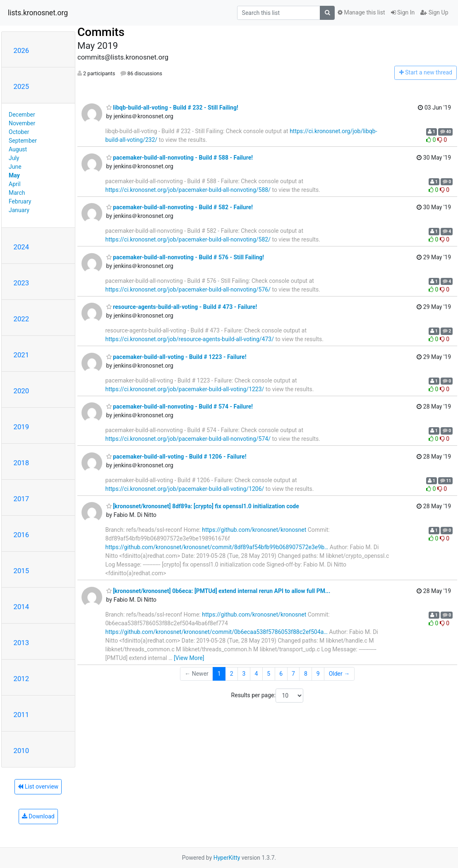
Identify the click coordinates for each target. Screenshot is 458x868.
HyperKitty (227, 858)
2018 (22, 463)
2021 (22, 355)
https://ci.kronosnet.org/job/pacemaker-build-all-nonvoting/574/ (188, 439)
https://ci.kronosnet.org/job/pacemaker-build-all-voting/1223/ (185, 389)
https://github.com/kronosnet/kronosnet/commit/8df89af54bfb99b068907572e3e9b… (217, 547)
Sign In (403, 12)
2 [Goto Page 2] (232, 674)
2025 (22, 86)
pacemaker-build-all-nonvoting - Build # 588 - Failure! (180, 158)
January (19, 210)
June (15, 167)
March (17, 193)
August (18, 149)
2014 (22, 607)
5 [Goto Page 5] (269, 674)
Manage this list (361, 12)
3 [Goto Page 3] (244, 674)
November (22, 123)
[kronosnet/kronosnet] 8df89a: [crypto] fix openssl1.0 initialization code (203, 506)
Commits (101, 32)
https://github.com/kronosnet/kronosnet (254, 530)
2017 (22, 499)
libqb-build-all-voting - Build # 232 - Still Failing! (172, 108)
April (15, 184)
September (23, 141)
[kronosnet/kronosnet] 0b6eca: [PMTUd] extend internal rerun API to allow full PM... (218, 591)
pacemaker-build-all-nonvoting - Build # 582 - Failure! (180, 207)
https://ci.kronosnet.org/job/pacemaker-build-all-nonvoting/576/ (188, 289)
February (20, 201)
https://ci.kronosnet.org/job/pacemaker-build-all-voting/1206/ (185, 489)
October (19, 132)
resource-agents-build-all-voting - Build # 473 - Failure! (182, 307)
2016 (22, 535)
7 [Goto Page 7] (293, 674)
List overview (38, 787)
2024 (22, 247)
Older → (339, 674)
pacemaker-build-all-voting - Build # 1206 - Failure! (176, 457)
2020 (22, 391)
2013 (22, 643)
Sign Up (434, 12)
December (22, 115)
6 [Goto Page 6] (281, 674)
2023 (22, 283)
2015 (22, 571)
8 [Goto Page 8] (306, 674)
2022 (22, 319)
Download (38, 816)
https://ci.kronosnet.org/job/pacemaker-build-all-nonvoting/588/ (188, 190)
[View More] (189, 658)
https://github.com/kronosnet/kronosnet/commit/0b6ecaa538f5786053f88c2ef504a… (217, 632)
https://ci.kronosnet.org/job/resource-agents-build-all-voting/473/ (190, 339)
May (14, 175)
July (14, 158)
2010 (22, 751)
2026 (22, 50)
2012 (22, 679)
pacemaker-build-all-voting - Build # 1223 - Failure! (176, 357)
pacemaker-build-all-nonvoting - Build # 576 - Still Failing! (185, 257)
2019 (22, 427)
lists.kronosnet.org (38, 13)
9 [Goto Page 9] (318, 674)
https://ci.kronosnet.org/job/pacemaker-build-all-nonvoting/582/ (188, 239)
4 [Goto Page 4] (256, 674)
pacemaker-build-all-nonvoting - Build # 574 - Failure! (180, 407)
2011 (22, 715)
